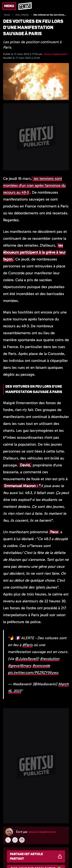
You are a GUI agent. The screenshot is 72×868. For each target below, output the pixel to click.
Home (7, 15)
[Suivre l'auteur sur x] (8, 840)
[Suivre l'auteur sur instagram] (15, 840)
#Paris (27, 645)
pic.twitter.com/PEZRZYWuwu (33, 672)
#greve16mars (20, 666)
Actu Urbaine (22, 15)
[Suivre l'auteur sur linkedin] (22, 840)
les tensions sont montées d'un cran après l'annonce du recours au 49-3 (34, 185)
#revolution (50, 659)
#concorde (41, 666)
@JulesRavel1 (26, 659)
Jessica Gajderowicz (55, 54)
